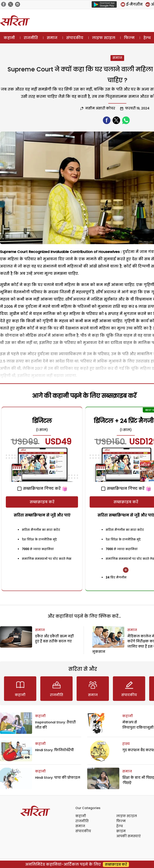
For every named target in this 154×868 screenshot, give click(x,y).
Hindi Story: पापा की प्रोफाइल (58, 778)
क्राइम (121, 831)
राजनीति (31, 38)
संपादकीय (75, 38)
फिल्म (129, 38)
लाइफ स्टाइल (104, 38)
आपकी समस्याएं (129, 836)
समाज (52, 38)
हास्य (126, 744)
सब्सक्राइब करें (42, 502)
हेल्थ (120, 826)
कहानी (9, 38)
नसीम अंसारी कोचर (100, 108)
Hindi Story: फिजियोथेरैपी (54, 750)
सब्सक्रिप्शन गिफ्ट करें (39, 488)
